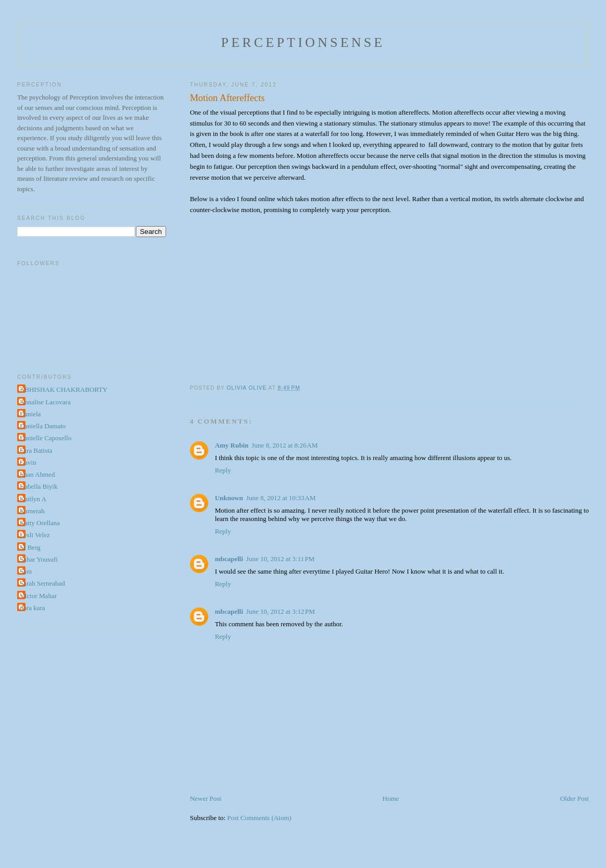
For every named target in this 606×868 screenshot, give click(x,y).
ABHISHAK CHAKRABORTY (64, 389)
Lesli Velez (35, 535)
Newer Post (206, 798)
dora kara (33, 608)
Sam (26, 571)
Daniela (30, 414)
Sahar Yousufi (39, 559)
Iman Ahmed (37, 474)
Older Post (575, 798)
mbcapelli (229, 559)
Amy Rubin (232, 445)
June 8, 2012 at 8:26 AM (285, 445)
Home (391, 798)
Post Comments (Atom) (259, 818)
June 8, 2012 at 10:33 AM (281, 498)
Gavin (28, 462)
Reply (223, 470)
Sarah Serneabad (42, 583)
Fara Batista (36, 450)
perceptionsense (303, 42)
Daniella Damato (43, 426)
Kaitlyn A (33, 499)
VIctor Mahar (38, 596)
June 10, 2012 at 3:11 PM (281, 559)
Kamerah (32, 511)
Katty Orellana (40, 523)
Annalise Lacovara (45, 402)
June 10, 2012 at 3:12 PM (281, 611)
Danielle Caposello (46, 438)
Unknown (229, 498)
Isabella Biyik (39, 486)
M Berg (30, 547)
